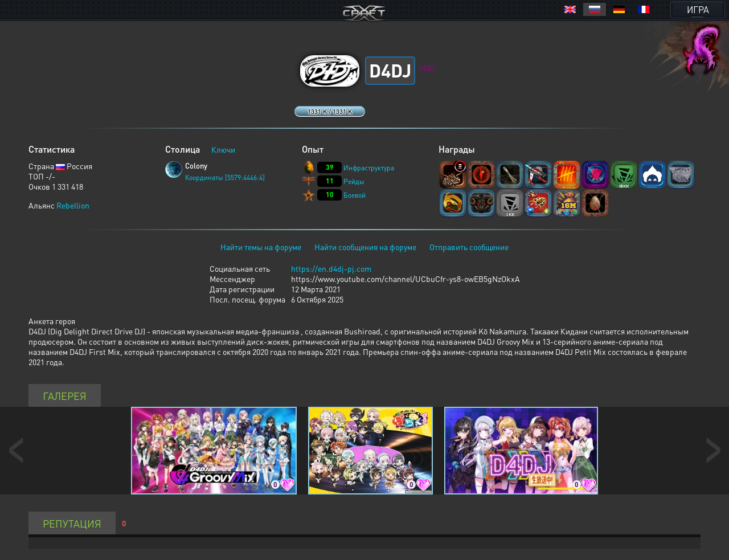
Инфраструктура (369, 168)
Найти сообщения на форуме (365, 247)
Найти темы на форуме (261, 247)
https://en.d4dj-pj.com (331, 268)
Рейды (354, 181)
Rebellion (73, 205)
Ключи (223, 149)
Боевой (355, 195)
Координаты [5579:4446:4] (225, 177)
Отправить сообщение (469, 247)
